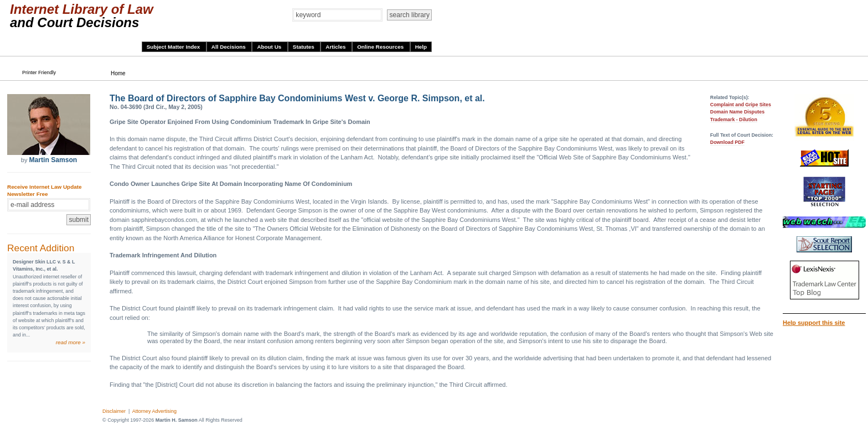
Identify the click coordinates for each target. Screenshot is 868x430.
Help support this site (814, 323)
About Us (270, 47)
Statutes (304, 47)
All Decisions (229, 47)
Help (421, 47)
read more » (71, 342)
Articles (336, 47)
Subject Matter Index (174, 47)
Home (118, 73)
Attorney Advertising (154, 411)
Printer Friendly (39, 72)
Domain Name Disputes (737, 112)
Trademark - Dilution (734, 120)
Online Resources (381, 47)
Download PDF (727, 142)
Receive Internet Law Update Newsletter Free (44, 190)
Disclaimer (114, 411)
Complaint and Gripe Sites (741, 105)
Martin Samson (53, 160)
